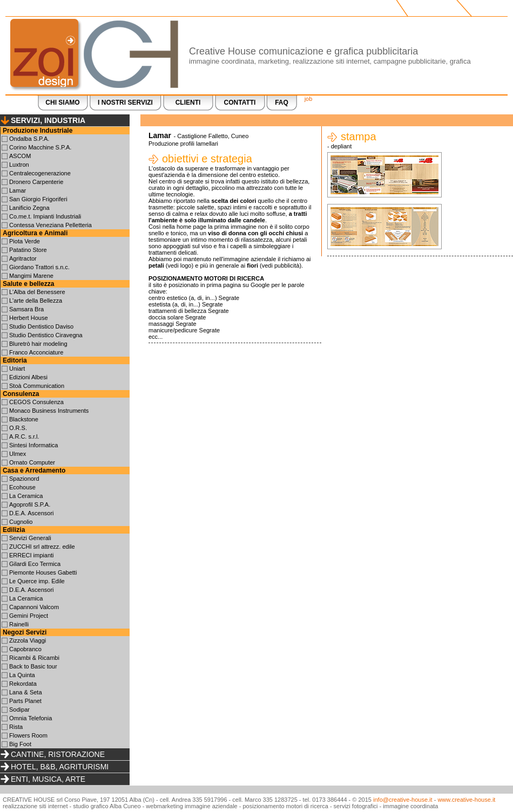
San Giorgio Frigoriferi (38, 199)
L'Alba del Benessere (37, 292)
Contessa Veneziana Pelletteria (50, 225)
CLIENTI (188, 103)
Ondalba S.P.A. (29, 139)
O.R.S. (18, 428)
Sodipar (19, 709)
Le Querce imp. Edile (37, 581)
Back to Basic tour (33, 666)
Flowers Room (28, 735)
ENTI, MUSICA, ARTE (48, 779)
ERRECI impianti (32, 555)
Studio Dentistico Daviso (41, 326)
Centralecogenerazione (40, 173)
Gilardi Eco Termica (35, 564)
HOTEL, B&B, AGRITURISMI (60, 767)
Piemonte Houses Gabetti (43, 572)
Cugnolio (21, 522)
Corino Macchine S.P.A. (40, 147)
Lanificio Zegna (29, 208)
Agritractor (23, 258)
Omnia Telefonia (31, 718)
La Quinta (22, 675)
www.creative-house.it (466, 800)
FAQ (282, 103)
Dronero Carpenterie (36, 182)
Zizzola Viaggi (28, 640)
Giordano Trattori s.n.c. (39, 267)
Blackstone (24, 419)
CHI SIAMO (62, 103)
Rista (16, 727)
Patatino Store (28, 250)
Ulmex (18, 454)
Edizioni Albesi (28, 377)
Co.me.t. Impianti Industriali (45, 216)
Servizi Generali (30, 538)
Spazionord (24, 479)
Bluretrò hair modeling (38, 344)
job (309, 99)
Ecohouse (22, 487)
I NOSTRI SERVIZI (125, 103)
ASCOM (20, 156)
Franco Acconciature (36, 352)
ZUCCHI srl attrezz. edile (42, 547)
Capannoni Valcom (34, 607)
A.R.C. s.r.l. (24, 436)
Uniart (17, 369)
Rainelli (19, 624)
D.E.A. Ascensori (32, 513)
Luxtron (19, 165)
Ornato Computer (32, 462)
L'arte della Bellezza (36, 301)
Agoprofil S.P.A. (30, 504)
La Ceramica (26, 496)
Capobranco (25, 649)
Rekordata (23, 684)
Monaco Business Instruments (49, 411)
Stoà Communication (37, 386)
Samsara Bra (26, 309)
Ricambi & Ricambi (34, 658)
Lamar (18, 190)
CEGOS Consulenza (36, 402)
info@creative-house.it (403, 800)
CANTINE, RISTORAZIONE (58, 754)
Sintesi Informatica (33, 445)
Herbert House (29, 318)
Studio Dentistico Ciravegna (46, 335)
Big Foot (20, 744)
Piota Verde (25, 241)
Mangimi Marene (31, 276)
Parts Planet (25, 701)
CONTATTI (240, 103)
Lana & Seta (26, 692)
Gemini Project (29, 616)
